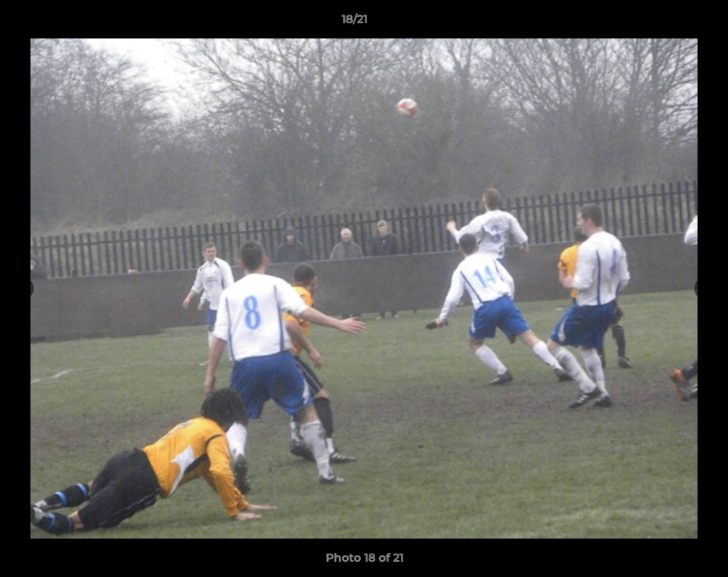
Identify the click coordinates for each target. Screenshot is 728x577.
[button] (661, 23)
